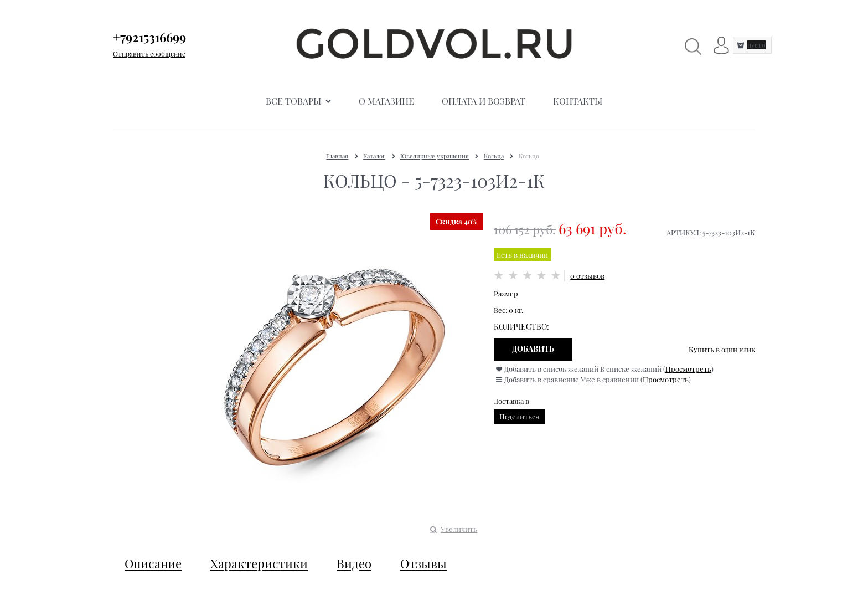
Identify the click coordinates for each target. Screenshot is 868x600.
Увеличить (459, 529)
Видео (354, 563)
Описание (153, 563)
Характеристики (259, 563)
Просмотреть (688, 369)
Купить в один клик (722, 349)
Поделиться (519, 416)
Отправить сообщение (149, 54)
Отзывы (423, 563)
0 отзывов (587, 276)
